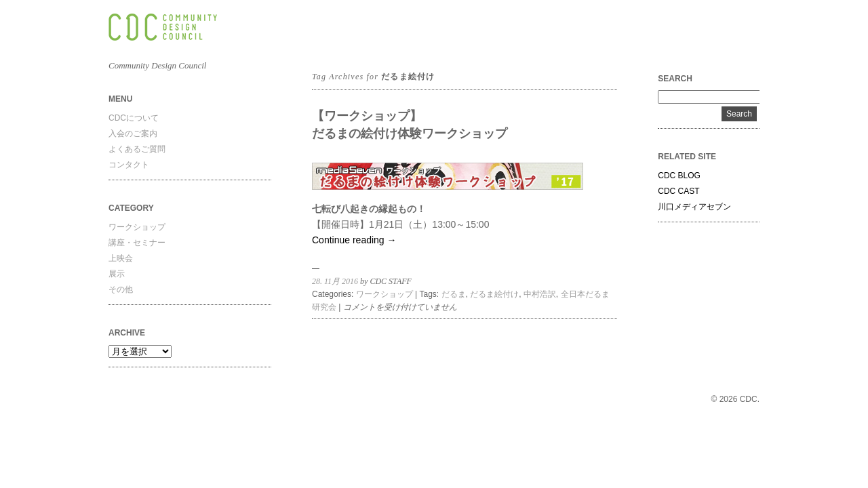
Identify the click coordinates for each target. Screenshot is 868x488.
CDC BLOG (679, 176)
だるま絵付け (494, 294)
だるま (454, 294)
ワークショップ (137, 227)
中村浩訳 (540, 294)
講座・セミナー (137, 243)
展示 (117, 274)
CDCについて (134, 118)
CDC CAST (678, 191)
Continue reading (354, 240)
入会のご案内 (133, 134)
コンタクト (129, 165)
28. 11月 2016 (335, 281)
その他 (121, 289)
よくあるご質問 (137, 149)
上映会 (121, 258)
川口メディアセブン (694, 207)
